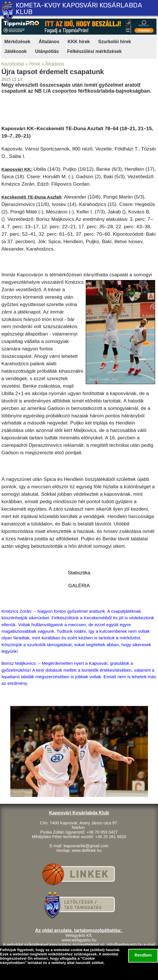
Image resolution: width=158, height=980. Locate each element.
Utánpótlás (47, 51)
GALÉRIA (79, 586)
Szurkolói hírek (115, 42)
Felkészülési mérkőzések (94, 51)
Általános (49, 42)
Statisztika (79, 573)
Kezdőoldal (13, 64)
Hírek (35, 64)
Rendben (143, 955)
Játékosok (15, 51)
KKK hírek (79, 42)
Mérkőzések (17, 42)
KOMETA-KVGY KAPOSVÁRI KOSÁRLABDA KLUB (79, 8)
